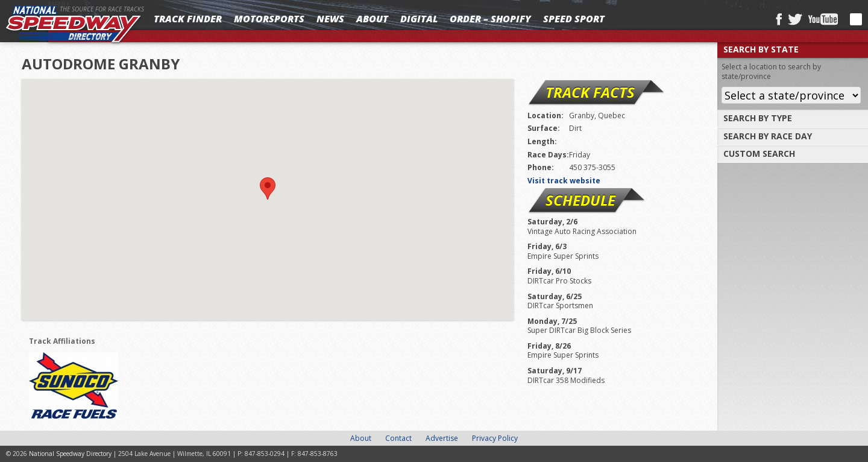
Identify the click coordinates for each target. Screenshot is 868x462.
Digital (419, 19)
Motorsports (269, 19)
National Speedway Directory (74, 25)
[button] (268, 188)
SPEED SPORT (574, 19)
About (372, 19)
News (330, 19)
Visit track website (564, 181)
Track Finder (188, 19)
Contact (398, 438)
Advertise (442, 438)
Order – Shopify (490, 19)
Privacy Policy (495, 438)
